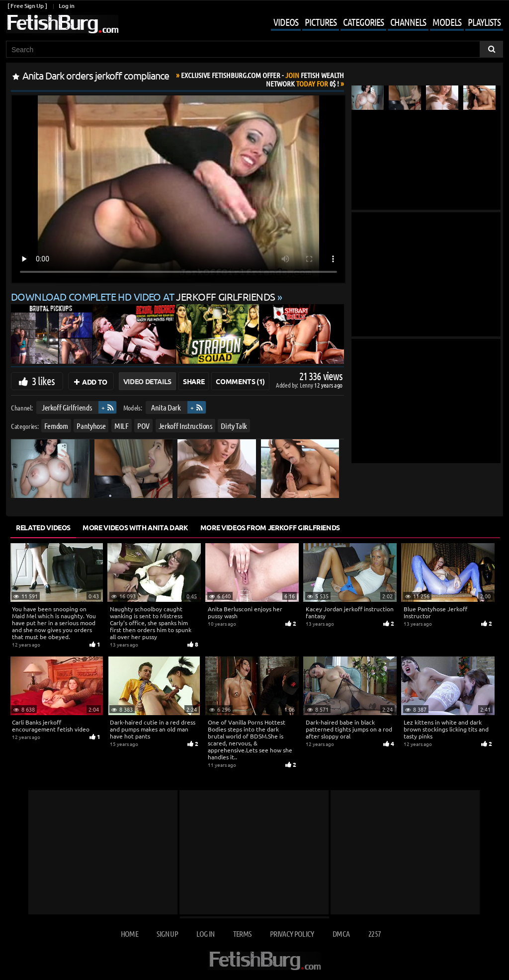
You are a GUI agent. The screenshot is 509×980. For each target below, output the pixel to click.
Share (194, 381)
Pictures (321, 22)
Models (447, 22)
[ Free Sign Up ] (27, 6)
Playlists (484, 22)
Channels (408, 22)
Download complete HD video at (144, 296)
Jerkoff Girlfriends (67, 407)
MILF (122, 425)
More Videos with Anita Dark (135, 527)
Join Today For (262, 79)
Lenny (307, 385)
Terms (242, 934)
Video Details (147, 381)
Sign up (167, 934)
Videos (286, 22)
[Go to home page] (62, 24)
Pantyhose (91, 425)
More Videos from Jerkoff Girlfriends (270, 527)
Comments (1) (240, 381)
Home (129, 934)
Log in (66, 6)
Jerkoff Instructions (185, 425)
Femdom (56, 425)
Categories (363, 22)
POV (143, 425)
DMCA (341, 934)
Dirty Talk (234, 425)
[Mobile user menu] (380, 23)
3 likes (43, 381)
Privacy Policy (292, 934)
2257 (375, 934)
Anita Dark (166, 407)
